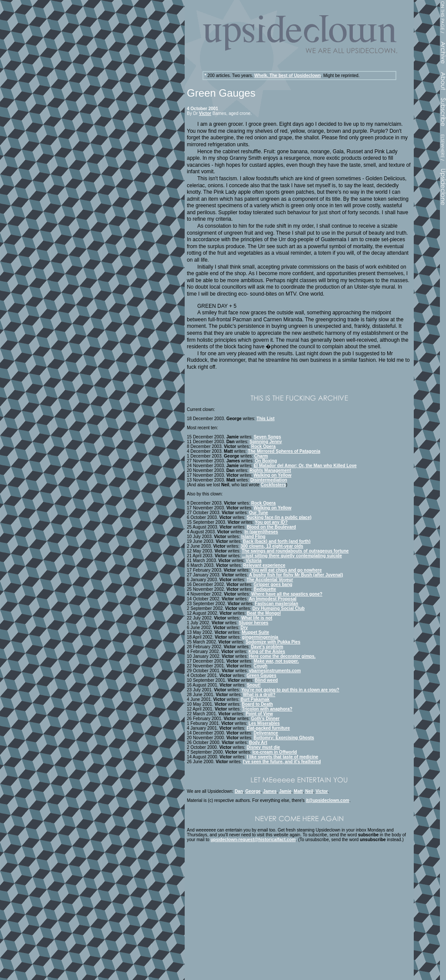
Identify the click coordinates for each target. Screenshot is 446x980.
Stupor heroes (253, 623)
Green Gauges (261, 675)
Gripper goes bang (273, 584)
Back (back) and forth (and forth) (277, 541)
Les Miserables (264, 723)
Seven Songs (267, 437)
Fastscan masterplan (277, 604)
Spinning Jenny (266, 442)
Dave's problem (267, 647)
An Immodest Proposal (273, 599)
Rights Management (270, 470)
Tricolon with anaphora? (267, 709)
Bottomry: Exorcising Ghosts (284, 738)
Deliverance (266, 733)
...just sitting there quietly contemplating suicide (292, 556)
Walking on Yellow (272, 475)
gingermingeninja (260, 637)
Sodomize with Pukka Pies (273, 642)
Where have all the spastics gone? (287, 594)
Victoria (254, 561)
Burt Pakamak (255, 699)
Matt (299, 791)
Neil (309, 791)
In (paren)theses (261, 532)
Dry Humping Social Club (278, 608)
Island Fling (253, 537)
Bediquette (265, 589)
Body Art (258, 743)
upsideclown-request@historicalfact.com (253, 840)
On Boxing (266, 461)
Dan (239, 791)
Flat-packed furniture (268, 728)
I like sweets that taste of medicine (283, 757)
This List (265, 419)
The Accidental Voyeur (270, 580)
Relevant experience (264, 565)
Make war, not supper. (276, 661)
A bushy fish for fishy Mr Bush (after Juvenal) (296, 575)
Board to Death (257, 704)
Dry (244, 628)
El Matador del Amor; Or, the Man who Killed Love (305, 466)
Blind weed (266, 680)
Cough (260, 666)
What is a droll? (259, 695)
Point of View (259, 714)
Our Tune (259, 513)
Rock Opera (264, 446)
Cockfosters (274, 485)
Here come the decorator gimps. (282, 656)
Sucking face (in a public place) (279, 517)
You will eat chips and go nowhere (286, 570)
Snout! (254, 685)
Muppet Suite (255, 632)
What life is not (257, 618)
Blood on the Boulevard (272, 527)
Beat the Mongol (264, 613)
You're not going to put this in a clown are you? (290, 690)
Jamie (285, 791)
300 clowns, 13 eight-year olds (272, 546)
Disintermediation (269, 480)
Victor (205, 113)
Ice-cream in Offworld (274, 752)
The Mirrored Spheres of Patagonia (284, 451)
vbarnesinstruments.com (275, 671)
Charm (261, 456)
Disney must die (263, 747)
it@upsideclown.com (328, 800)
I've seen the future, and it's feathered (282, 762)
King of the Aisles (267, 652)
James (270, 791)
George (253, 791)
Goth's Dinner (265, 719)
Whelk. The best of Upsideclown (288, 76)
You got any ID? (271, 522)
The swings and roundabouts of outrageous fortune (295, 551)
